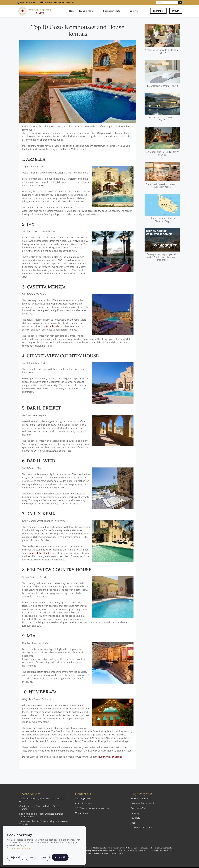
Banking (135, 813)
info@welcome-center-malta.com (92, 808)
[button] (88, 11)
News (72, 11)
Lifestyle (134, 11)
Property (135, 818)
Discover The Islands (142, 828)
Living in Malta (86, 11)
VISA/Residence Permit (143, 803)
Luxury (176, 11)
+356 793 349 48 (83, 803)
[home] (35, 11)
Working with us (83, 799)
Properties (158, 11)
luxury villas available (110, 757)
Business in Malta (112, 11)
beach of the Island (39, 553)
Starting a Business (141, 799)
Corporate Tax (138, 808)
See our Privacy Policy (19, 848)
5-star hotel (52, 326)
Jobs (133, 823)
